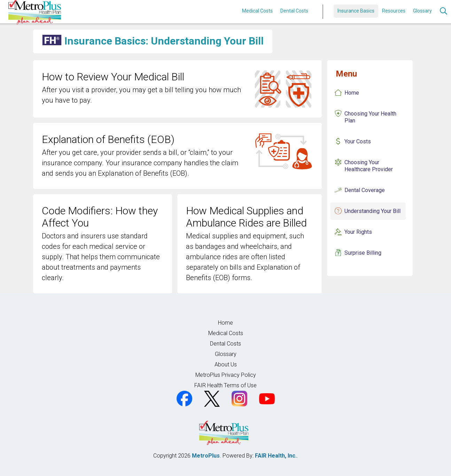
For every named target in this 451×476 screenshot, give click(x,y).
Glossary (422, 11)
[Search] (444, 12)
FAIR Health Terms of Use (225, 385)
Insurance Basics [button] (356, 11)
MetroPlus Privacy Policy (226, 375)
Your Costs (358, 141)
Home (225, 323)
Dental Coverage (365, 190)
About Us (226, 364)
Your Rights (358, 232)
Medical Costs (257, 11)
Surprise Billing (363, 253)
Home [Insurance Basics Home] (352, 93)
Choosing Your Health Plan (370, 117)
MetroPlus (206, 456)
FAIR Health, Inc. (276, 456)
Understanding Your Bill (372, 211)
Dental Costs (294, 11)
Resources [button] (394, 11)
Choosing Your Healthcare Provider (369, 166)
